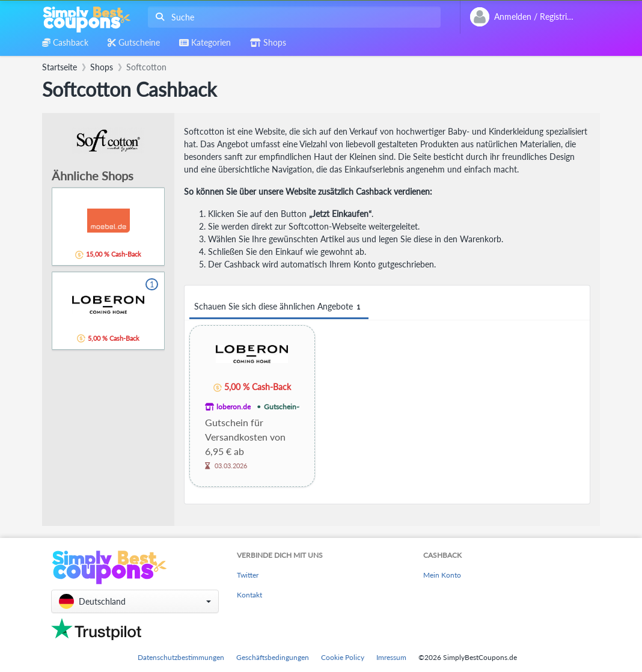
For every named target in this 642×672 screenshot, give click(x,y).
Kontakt (249, 595)
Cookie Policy (343, 657)
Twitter (248, 575)
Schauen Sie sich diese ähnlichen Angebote (279, 307)
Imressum (391, 657)
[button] (135, 601)
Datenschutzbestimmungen (181, 657)
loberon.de (234, 407)
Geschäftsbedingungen (273, 657)
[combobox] (292, 17)
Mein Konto (442, 575)
